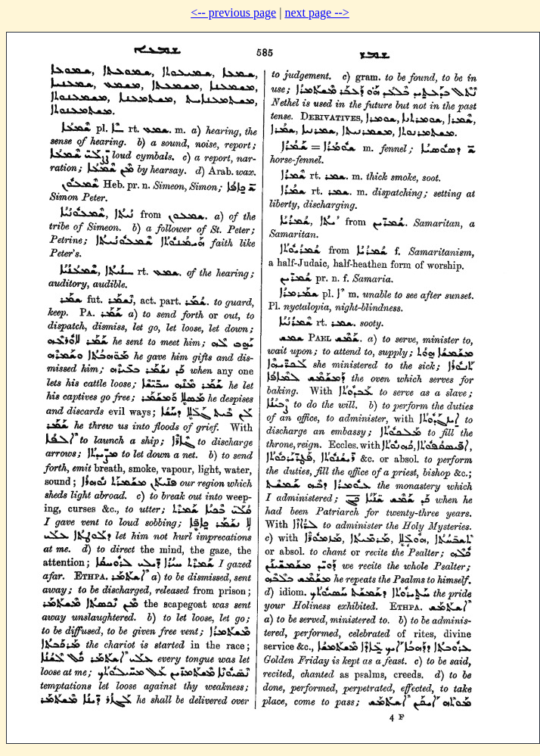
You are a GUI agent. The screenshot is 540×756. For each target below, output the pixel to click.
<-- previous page (233, 12)
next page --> (317, 12)
